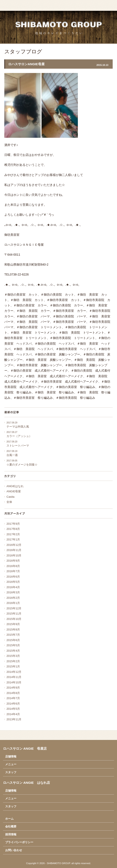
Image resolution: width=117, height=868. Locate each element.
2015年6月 (13, 640)
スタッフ (11, 772)
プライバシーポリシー (19, 842)
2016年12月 (14, 545)
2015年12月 (14, 608)
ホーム (9, 819)
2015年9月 (13, 624)
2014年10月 (14, 682)
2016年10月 (14, 555)
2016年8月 (13, 566)
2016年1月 (13, 603)
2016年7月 (13, 571)
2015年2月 (13, 661)
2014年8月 (13, 693)
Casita (10, 497)
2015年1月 (13, 666)
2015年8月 (13, 630)
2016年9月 (13, 561)
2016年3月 (13, 592)
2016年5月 (13, 582)
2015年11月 (14, 614)
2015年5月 (13, 645)
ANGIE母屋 (14, 491)
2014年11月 (14, 677)
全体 (9, 502)
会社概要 (11, 826)
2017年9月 (13, 524)
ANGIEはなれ (15, 486)
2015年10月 (14, 619)
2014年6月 (13, 704)
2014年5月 (13, 709)
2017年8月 (13, 529)
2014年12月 (14, 672)
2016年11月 (14, 550)
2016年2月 (13, 598)
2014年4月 (13, 714)
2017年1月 (13, 539)
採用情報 (11, 834)
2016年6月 (13, 577)
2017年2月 (13, 534)
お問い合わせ (14, 850)
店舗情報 (11, 756)
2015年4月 (13, 651)
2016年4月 (13, 587)
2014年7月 (13, 698)
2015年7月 (13, 635)
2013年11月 (14, 719)
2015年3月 (13, 656)
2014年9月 (13, 688)
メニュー (11, 764)
